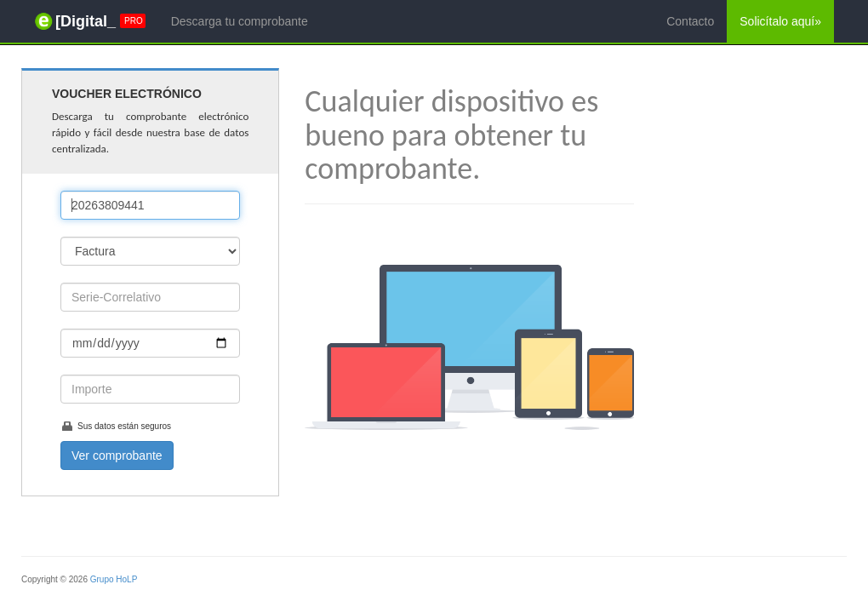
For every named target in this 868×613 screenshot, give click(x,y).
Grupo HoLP (114, 579)
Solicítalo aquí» (780, 21)
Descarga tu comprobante (240, 21)
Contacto (690, 21)
